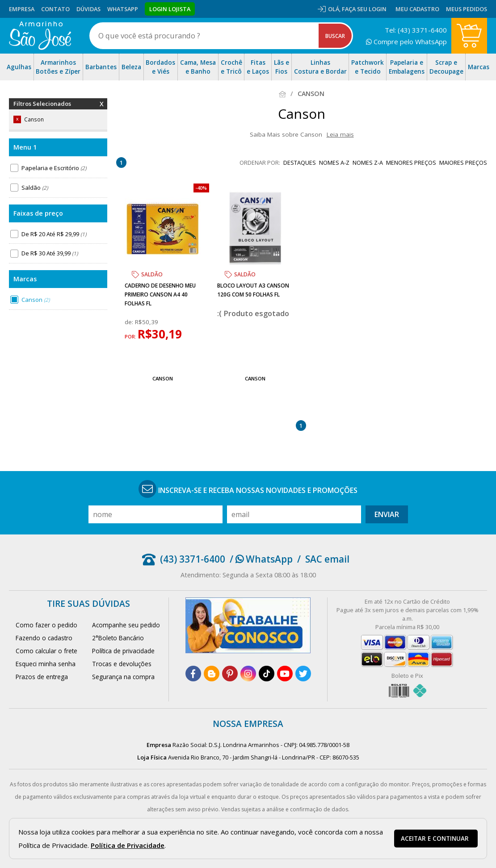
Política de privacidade (123, 651)
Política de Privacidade (128, 845)
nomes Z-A (368, 163)
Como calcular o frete (46, 651)
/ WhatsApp (261, 559)
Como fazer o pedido (46, 625)
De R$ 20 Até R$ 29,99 (54, 234)
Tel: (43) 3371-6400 (416, 30)
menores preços (411, 163)
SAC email (327, 559)
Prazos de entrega (42, 677)
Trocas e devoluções (122, 664)
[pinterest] (230, 674)
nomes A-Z (334, 163)
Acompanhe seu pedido (126, 625)
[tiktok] (267, 674)
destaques (300, 163)
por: (131, 337)
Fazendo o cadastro (44, 638)
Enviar (387, 514)
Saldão (35, 188)
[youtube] (285, 674)
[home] (40, 36)
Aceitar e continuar (435, 839)
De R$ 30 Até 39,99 (50, 253)
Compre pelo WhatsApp (406, 42)
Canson (36, 300)
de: (130, 322)
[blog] (212, 674)
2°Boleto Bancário (118, 638)
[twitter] (303, 674)
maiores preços (463, 163)
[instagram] (248, 674)
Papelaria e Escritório (54, 168)
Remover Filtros (102, 109)
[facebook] (193, 674)
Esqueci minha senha (46, 664)
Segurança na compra (123, 677)
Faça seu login (364, 9)
